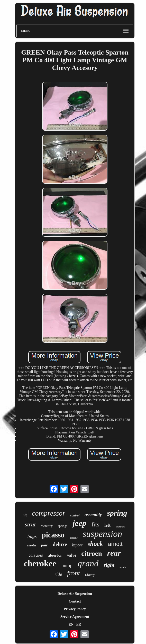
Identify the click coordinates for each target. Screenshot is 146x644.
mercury (47, 526)
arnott (115, 544)
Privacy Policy (75, 609)
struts (123, 567)
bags (32, 536)
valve (72, 555)
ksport (77, 545)
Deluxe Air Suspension (75, 594)
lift (25, 515)
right (109, 565)
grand (88, 563)
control (75, 515)
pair (44, 545)
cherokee (40, 564)
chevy (90, 574)
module (74, 538)
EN (71, 624)
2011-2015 (36, 555)
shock (95, 544)
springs (63, 526)
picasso (53, 535)
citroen (92, 554)
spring (117, 513)
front (74, 573)
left (107, 525)
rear (114, 553)
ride (58, 574)
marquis (120, 526)
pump (67, 565)
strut (30, 524)
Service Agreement (75, 617)
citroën (31, 545)
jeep (79, 523)
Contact (75, 601)
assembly (93, 515)
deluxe (60, 544)
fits (95, 524)
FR (79, 624)
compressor (49, 513)
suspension (103, 534)
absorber (55, 555)
